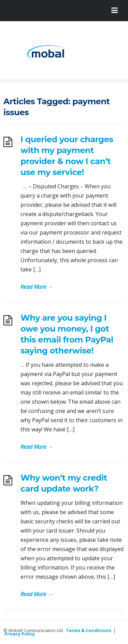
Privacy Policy (20, 634)
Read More (37, 287)
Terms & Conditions (89, 630)
